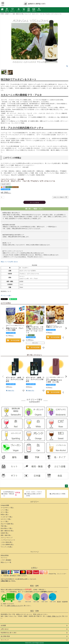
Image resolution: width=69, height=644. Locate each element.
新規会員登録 (5, 555)
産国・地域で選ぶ (6, 535)
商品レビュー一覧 (6, 562)
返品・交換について (54, 616)
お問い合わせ (5, 629)
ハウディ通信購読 (6, 560)
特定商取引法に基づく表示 (9, 633)
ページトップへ (66, 486)
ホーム (2, 10)
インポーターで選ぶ (7, 517)
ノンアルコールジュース (8, 540)
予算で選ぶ (4, 526)
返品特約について (6, 291)
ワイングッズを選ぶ (7, 547)
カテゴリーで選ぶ (6, 519)
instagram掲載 (5, 505)
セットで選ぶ (5, 521)
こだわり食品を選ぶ (7, 542)
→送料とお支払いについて (14, 606)
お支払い (34, 568)
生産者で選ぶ (5, 533)
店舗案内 (29, 10)
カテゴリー (34, 502)
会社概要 (3, 625)
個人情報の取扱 (5, 636)
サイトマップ (5, 640)
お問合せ (34, 10)
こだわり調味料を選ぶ (7, 545)
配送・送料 (34, 586)
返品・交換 (34, 611)
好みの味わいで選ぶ (7, 528)
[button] (3, 328)
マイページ (19, 10)
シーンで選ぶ (5, 510)
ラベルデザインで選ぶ (7, 508)
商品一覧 (7, 10)
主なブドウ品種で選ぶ (7, 524)
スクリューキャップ (7, 538)
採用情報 (39, 9)
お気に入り (13, 10)
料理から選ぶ (5, 515)
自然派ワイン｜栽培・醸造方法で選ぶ (15, 14)
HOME (2, 14)
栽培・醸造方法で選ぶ (7, 531)
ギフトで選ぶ (5, 512)
